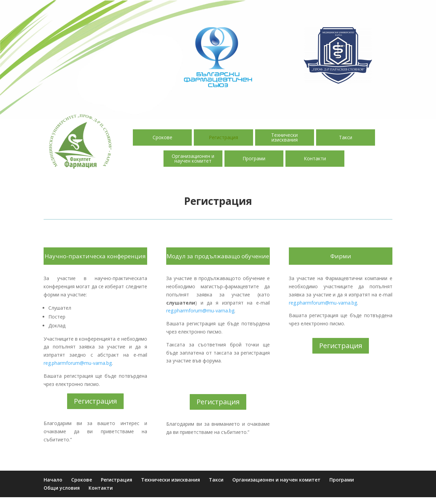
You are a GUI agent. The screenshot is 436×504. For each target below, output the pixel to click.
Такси (346, 137)
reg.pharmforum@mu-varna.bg (78, 363)
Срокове (162, 137)
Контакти (315, 158)
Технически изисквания (284, 137)
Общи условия (62, 488)
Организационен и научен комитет (193, 158)
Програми (254, 158)
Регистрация (223, 137)
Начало (53, 480)
